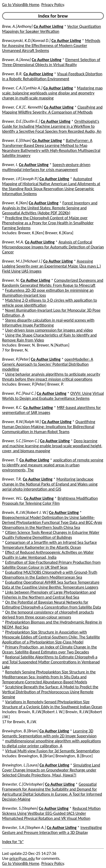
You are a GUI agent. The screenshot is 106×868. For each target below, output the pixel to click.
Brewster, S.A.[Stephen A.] (24, 827)
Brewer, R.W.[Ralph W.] (21, 422)
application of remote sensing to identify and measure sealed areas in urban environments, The (53, 465)
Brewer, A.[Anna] (16, 60)
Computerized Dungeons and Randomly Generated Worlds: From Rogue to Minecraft (53, 283)
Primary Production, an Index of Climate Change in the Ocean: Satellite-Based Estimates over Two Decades (49, 649)
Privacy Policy (52, 5)
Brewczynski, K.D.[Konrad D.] (26, 41)
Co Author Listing (48, 26)
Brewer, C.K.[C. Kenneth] (23, 107)
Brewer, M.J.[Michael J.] (22, 261)
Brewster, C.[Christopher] (23, 784)
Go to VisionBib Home (21, 5)
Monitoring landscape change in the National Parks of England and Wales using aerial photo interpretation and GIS (50, 484)
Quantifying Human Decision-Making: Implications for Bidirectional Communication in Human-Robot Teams (49, 427)
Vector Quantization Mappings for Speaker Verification (52, 29)
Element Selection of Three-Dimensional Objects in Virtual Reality (51, 62)
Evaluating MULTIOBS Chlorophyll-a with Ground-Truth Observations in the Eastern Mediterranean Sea (50, 575)
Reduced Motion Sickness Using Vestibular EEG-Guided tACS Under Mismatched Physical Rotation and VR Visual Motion (51, 813)
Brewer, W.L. (13, 498)
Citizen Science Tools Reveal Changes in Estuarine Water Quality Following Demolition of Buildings (51, 535)
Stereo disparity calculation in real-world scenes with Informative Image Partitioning (48, 323)
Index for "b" (13, 842)
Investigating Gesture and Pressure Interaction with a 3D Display (52, 830)
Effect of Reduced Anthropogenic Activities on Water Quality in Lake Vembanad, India (48, 555)
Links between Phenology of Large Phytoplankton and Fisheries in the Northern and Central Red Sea (49, 595)
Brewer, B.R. (12, 74)
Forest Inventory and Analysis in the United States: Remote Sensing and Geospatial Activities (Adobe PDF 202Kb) (50, 208)
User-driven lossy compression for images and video (49, 330)
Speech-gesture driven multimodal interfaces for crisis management (46, 167)
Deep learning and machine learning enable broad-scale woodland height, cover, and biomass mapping (52, 446)
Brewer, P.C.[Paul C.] (19, 393)
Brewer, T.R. (12, 479)
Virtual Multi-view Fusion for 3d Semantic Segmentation (52, 751)
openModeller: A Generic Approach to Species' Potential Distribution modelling (48, 364)
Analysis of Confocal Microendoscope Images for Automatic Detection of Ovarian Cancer (53, 247)
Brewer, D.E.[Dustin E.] (21, 121)
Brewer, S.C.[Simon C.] (21, 441)
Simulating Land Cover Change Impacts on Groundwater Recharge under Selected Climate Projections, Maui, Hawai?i (51, 770)
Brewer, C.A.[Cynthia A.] (22, 88)
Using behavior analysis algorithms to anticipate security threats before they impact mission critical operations (51, 377)
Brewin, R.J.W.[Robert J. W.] (25, 512)
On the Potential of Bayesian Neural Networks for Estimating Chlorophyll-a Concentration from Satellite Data (52, 605)
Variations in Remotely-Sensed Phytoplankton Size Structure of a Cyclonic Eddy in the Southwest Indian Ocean (52, 704)
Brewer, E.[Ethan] (17, 140)
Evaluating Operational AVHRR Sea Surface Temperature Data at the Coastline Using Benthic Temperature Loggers (51, 585)
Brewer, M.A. (13, 242)
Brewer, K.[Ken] (15, 203)
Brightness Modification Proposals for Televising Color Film (50, 501)
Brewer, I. (10, 165)
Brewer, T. (10, 460)
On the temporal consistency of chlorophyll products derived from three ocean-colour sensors (48, 615)
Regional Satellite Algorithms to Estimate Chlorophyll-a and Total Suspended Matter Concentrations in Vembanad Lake (51, 662)
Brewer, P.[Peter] (16, 359)
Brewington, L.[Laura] (20, 765)
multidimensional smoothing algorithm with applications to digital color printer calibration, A (51, 743)
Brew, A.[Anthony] (17, 26)
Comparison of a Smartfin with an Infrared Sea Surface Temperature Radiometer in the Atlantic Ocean (49, 545)
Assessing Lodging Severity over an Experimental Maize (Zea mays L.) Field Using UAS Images (51, 266)
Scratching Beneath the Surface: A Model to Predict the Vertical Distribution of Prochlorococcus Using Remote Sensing (50, 692)
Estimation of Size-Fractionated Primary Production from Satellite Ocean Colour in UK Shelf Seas (51, 565)
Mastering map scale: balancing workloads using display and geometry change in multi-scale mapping (52, 93)
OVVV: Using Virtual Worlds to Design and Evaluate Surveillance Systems (53, 396)
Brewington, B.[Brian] (20, 731)
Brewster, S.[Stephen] (20, 808)
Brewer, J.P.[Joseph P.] (20, 179)
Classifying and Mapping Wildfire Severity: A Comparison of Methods (52, 110)
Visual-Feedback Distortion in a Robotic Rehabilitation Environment (52, 76)
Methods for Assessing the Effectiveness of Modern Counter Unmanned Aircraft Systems (51, 46)
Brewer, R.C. (12, 408)
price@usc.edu (22, 858)
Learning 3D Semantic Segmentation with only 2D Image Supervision (49, 733)
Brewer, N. (11, 280)
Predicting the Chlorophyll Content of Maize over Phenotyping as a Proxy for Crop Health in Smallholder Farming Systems (48, 223)
